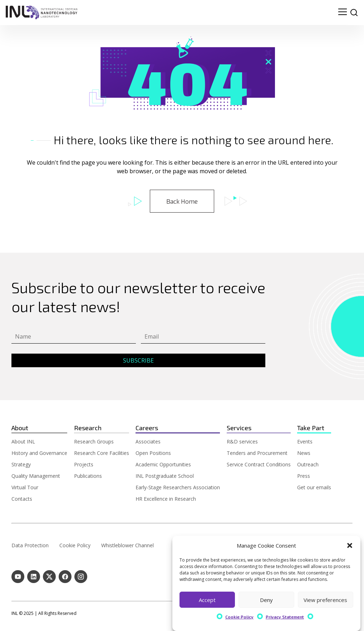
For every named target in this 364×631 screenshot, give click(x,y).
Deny (266, 600)
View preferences (325, 600)
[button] (350, 545)
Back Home (182, 201)
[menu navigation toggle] (343, 13)
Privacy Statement (285, 617)
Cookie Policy (239, 617)
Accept (207, 600)
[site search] (354, 13)
